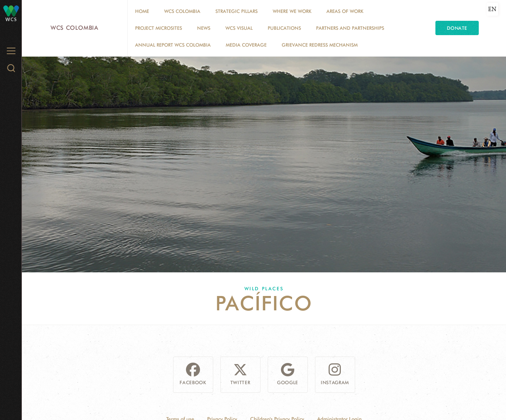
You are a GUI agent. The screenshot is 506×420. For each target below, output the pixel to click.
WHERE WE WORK (292, 11)
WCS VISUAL (239, 28)
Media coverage (246, 45)
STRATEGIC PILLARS (237, 11)
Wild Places (264, 288)
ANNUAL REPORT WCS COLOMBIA (173, 45)
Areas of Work (345, 11)
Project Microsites (159, 28)
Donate (457, 28)
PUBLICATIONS (284, 28)
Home (142, 11)
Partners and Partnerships (350, 28)
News (204, 28)
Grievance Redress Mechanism (320, 45)
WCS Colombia (75, 28)
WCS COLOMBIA (182, 11)
